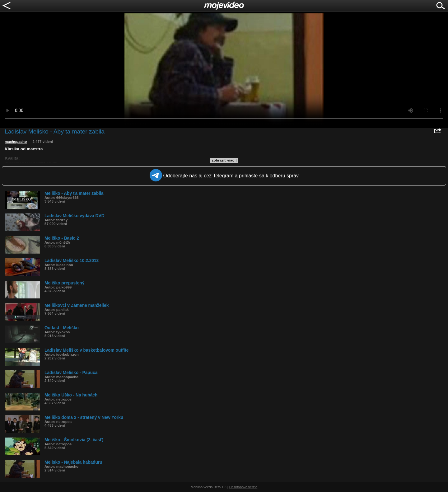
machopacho (16, 142)
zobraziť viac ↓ (225, 160)
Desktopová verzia (243, 487)
